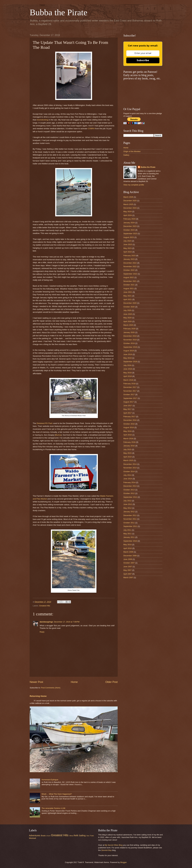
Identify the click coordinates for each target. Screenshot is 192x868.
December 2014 (130, 464)
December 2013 (130, 486)
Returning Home (38, 696)
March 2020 (128, 325)
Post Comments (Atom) (51, 688)
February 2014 (129, 482)
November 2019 (130, 340)
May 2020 (127, 318)
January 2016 (129, 446)
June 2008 (128, 559)
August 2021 (129, 288)
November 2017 (130, 391)
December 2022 (130, 263)
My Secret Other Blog (114, 845)
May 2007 (127, 570)
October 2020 (129, 307)
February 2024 (129, 219)
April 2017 (128, 413)
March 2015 (128, 460)
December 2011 (130, 515)
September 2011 (130, 526)
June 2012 (128, 504)
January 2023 (129, 259)
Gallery (126, 155)
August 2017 (129, 402)
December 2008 (130, 556)
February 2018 (129, 384)
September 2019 (130, 347)
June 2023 (128, 244)
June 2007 (128, 567)
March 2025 (128, 204)
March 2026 (128, 197)
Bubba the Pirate (59, 12)
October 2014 (129, 471)
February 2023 (129, 256)
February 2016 (129, 442)
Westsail (32, 838)
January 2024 (129, 223)
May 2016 (127, 431)
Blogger (123, 862)
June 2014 (128, 479)
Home (74, 682)
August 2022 (129, 277)
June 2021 (128, 292)
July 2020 (127, 310)
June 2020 (128, 314)
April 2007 (128, 574)
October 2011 (129, 523)
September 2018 (130, 362)
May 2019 (127, 358)
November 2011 (130, 519)
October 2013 (129, 490)
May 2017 (127, 409)
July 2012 (127, 501)
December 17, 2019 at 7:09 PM (67, 622)
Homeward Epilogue (50, 780)
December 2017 (130, 387)
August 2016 (129, 427)
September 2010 (130, 541)
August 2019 (129, 351)
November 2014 (130, 468)
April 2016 (128, 435)
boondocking (43, 120)
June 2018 (128, 369)
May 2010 (127, 545)
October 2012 (129, 493)
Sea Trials (90, 836)
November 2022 (130, 266)
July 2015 (127, 449)
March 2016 (128, 439)
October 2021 (129, 285)
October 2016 (129, 424)
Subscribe (143, 60)
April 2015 (128, 457)
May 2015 (127, 453)
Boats (43, 836)
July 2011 (127, 530)
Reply (42, 632)
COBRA (91, 129)
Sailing (82, 835)
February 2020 (129, 329)
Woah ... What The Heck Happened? (57, 794)
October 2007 (129, 563)
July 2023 (127, 241)
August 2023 (129, 237)
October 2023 (129, 230)
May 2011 (127, 534)
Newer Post (36, 682)
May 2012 (127, 508)
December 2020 (130, 303)
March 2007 (128, 577)
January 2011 (129, 537)
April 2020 (128, 321)
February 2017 (129, 417)
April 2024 (128, 215)
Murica (58, 435)
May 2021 (127, 296)
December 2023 (130, 226)
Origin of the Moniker (132, 151)
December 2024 (130, 208)
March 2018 (128, 380)
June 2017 (128, 406)
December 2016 (130, 420)
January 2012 (129, 512)
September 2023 (130, 234)
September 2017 (130, 398)
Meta (71, 836)
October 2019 (129, 343)
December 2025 (130, 201)
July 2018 (127, 365)
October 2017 (129, 395)
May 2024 (127, 212)
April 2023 (128, 252)
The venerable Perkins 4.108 (53, 808)
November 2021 (130, 281)
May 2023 (127, 248)
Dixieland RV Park (44, 423)
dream (48, 836)
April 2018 (128, 376)
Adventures (35, 835)
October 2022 (129, 270)
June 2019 (128, 354)
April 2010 (128, 548)
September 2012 (130, 497)
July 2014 (127, 475)
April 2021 (128, 299)
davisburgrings (46, 622)
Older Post (111, 682)
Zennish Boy (106, 850)
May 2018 (127, 373)
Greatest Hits (45, 606)
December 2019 (130, 336)
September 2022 (130, 274)
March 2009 (128, 552)
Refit (76, 835)
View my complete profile (134, 185)
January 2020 (129, 332)
